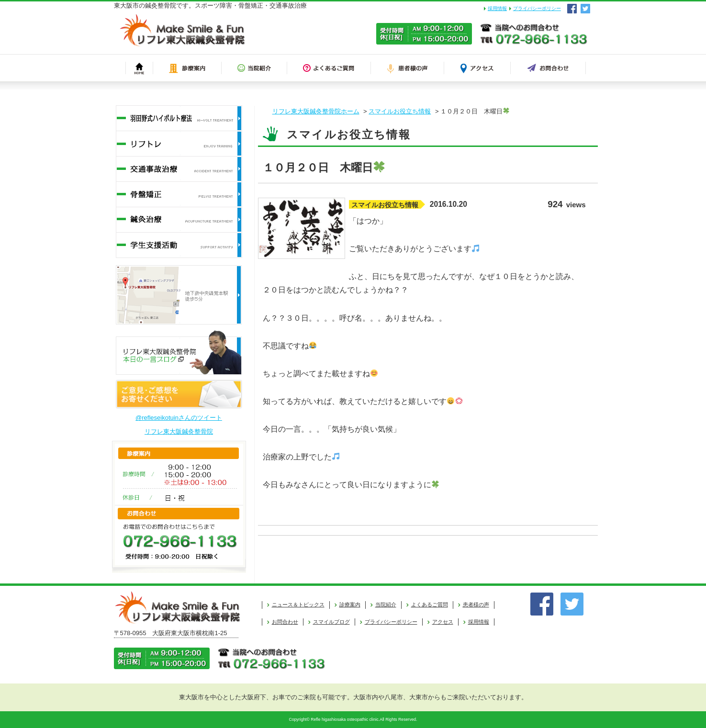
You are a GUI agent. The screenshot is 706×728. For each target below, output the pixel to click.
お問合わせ (285, 622)
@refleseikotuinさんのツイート (179, 418)
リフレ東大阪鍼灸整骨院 (179, 431)
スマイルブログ (331, 622)
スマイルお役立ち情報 (400, 111)
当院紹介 (386, 605)
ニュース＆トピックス (298, 605)
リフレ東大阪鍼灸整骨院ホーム (316, 111)
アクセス (443, 622)
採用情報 (497, 8)
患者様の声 (476, 605)
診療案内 (350, 605)
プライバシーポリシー (537, 8)
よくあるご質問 (430, 605)
